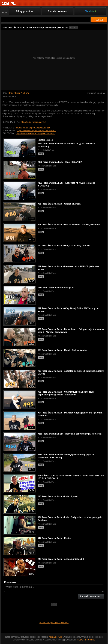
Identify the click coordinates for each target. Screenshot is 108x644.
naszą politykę (56, 637)
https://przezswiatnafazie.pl (34, 122)
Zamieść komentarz (91, 596)
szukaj (99, 20)
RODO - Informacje (86, 640)
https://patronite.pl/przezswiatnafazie (33, 128)
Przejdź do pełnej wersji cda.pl (54, 623)
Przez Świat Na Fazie (19, 93)
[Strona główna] (9, 3)
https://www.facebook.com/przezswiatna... (36, 133)
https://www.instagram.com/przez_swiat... (36, 131)
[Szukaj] (46, 20)
